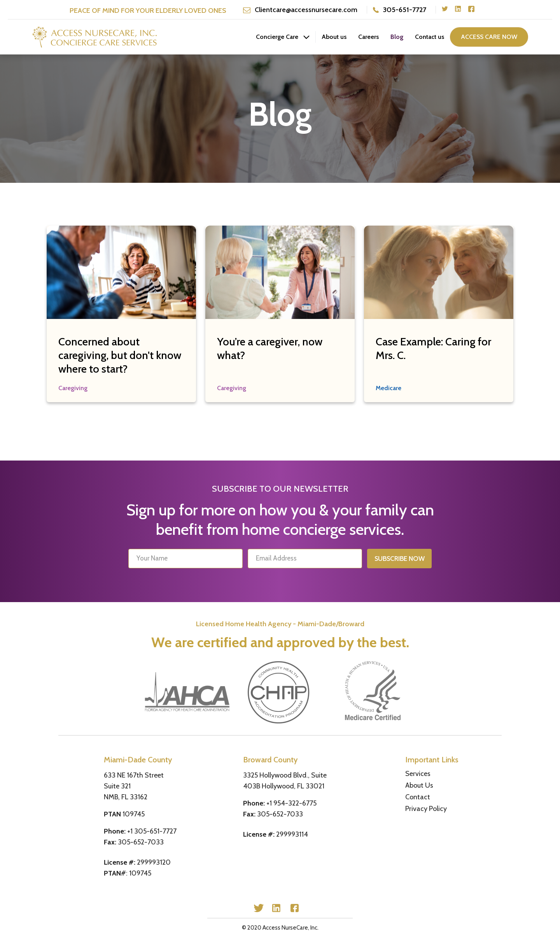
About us (334, 37)
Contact (418, 797)
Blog (397, 37)
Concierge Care (277, 37)
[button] (283, 37)
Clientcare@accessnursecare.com (306, 10)
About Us (419, 785)
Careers (368, 37)
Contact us (430, 37)
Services (418, 774)
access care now (489, 37)
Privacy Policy (426, 809)
